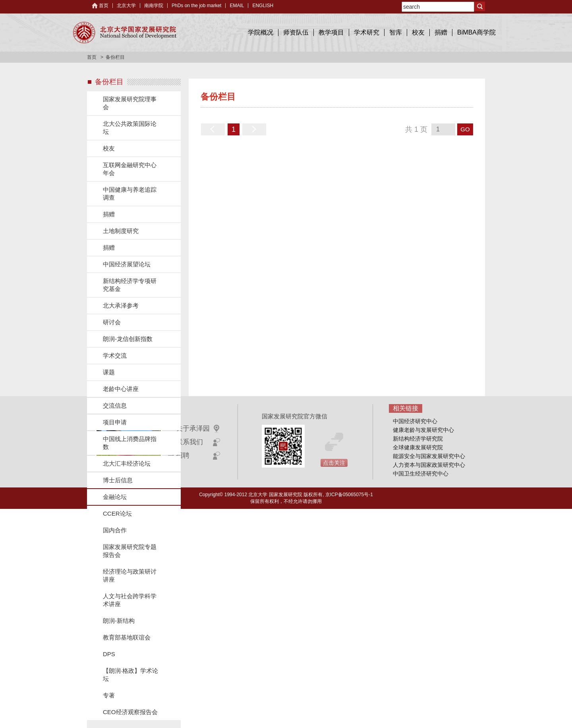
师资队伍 (296, 32)
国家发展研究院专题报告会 (130, 551)
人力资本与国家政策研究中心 (429, 465)
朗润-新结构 (119, 621)
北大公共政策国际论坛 (130, 128)
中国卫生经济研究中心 (421, 474)
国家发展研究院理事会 (130, 103)
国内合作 (115, 530)
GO (465, 129)
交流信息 (115, 405)
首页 (104, 6)
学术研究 (367, 32)
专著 (109, 695)
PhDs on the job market (196, 6)
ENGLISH (263, 6)
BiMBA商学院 (476, 32)
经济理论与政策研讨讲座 (130, 575)
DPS (109, 654)
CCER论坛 (117, 513)
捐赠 (441, 32)
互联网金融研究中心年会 (130, 169)
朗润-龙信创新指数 (128, 339)
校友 (418, 32)
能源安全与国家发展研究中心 (429, 456)
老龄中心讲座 (121, 389)
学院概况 (261, 32)
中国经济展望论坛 (127, 264)
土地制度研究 (121, 231)
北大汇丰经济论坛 (127, 463)
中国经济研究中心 (415, 421)
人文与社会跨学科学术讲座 (130, 600)
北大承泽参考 (121, 305)
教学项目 (331, 32)
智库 (396, 32)
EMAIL (237, 6)
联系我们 (189, 442)
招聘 (183, 455)
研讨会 (112, 322)
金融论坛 (115, 497)
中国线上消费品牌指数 (130, 443)
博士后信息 (118, 480)
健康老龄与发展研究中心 (423, 430)
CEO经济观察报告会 (130, 712)
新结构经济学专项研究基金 (130, 285)
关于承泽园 (193, 429)
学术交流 (115, 355)
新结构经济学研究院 (418, 439)
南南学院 (154, 6)
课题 (109, 372)
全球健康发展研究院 (418, 447)
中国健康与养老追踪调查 (130, 194)
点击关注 (334, 463)
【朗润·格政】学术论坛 (130, 675)
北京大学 (126, 6)
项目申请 (115, 422)
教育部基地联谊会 (127, 637)
